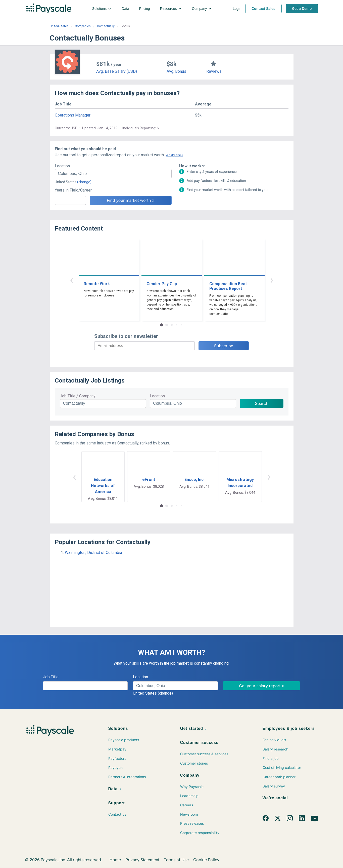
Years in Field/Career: (74, 190)
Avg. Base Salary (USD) (117, 71)
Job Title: (51, 677)
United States (59, 26)
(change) (84, 182)
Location (157, 396)
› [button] (272, 280)
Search (262, 403)
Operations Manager (73, 115)
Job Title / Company (78, 396)
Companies (83, 26)
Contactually (106, 26)
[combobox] (113, 174)
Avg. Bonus (176, 71)
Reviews (214, 71)
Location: (63, 166)
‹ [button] (72, 280)
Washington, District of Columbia (93, 553)
